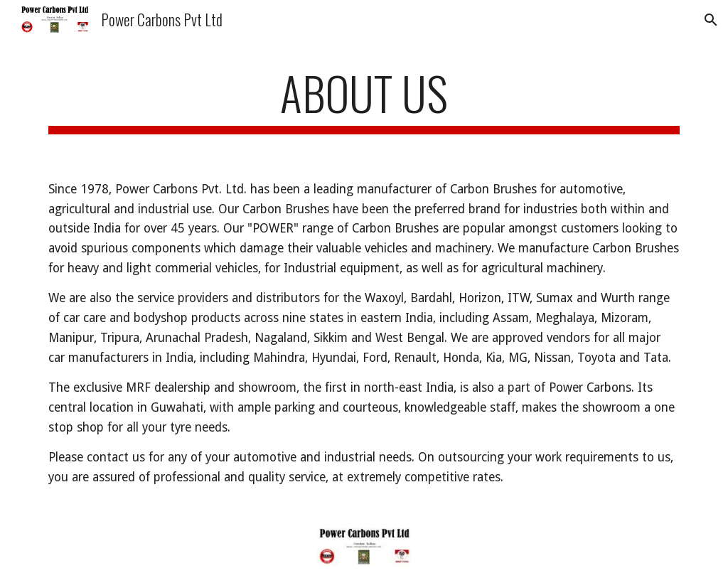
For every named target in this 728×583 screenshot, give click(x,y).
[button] (711, 20)
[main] (364, 100)
